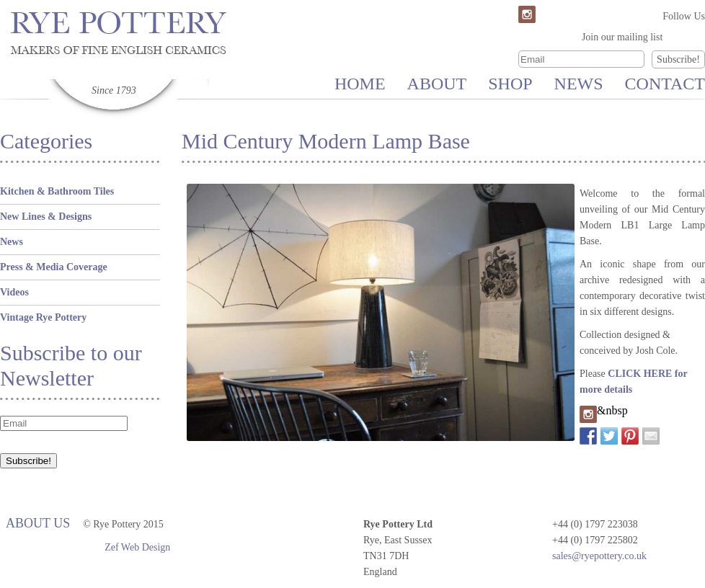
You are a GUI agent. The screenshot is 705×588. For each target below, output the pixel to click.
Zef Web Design (137, 547)
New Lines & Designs (46, 217)
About (437, 84)
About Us (38, 523)
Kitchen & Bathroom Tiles (57, 191)
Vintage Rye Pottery (43, 317)
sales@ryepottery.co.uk (599, 556)
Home (360, 84)
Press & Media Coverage (54, 267)
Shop (510, 84)
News (579, 84)
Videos (14, 292)
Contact (665, 84)
